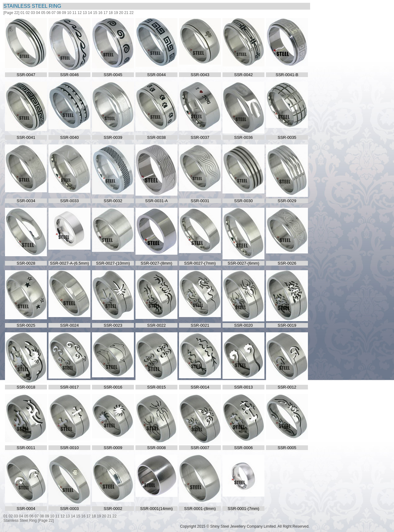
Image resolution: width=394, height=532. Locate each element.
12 (79, 13)
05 (43, 13)
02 (27, 13)
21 (126, 13)
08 (59, 13)
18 (111, 13)
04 (38, 13)
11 (74, 13)
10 (69, 13)
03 (33, 13)
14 (90, 13)
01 (23, 13)
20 (121, 13)
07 (54, 13)
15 (95, 13)
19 (116, 13)
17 (105, 13)
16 (100, 13)
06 (48, 13)
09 (64, 13)
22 (131, 13)
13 (85, 13)
